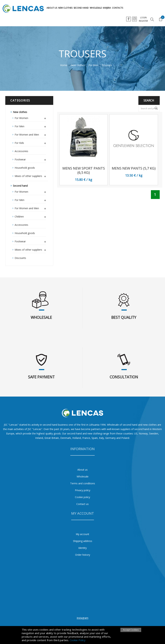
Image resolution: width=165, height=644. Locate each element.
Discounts (20, 258)
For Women (30, 118)
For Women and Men (30, 134)
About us (52, 8)
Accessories (21, 151)
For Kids (30, 142)
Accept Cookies (131, 630)
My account (82, 534)
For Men (30, 126)
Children (30, 216)
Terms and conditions (83, 483)
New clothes (65, 8)
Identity (82, 548)
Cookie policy (82, 497)
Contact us (82, 504)
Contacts (117, 8)
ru (142, 19)
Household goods (25, 168)
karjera (107, 8)
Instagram (82, 618)
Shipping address (83, 541)
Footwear (30, 159)
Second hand (81, 8)
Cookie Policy (78, 640)
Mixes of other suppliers (30, 176)
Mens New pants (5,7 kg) (134, 168)
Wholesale (96, 8)
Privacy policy (83, 490)
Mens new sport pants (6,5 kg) (84, 170)
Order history (83, 555)
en (135, 19)
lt (129, 19)
